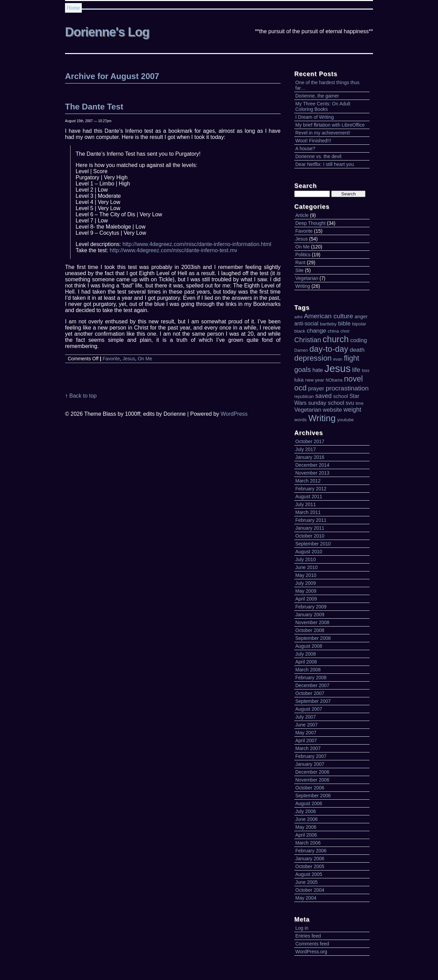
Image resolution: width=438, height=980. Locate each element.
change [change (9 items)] (316, 331)
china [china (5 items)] (333, 331)
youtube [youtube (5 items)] (345, 420)
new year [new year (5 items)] (315, 380)
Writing (303, 286)
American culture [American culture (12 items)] (328, 316)
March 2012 (308, 481)
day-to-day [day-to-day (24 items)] (329, 349)
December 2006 (312, 772)
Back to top (83, 396)
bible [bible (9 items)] (344, 323)
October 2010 (310, 536)
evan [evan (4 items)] (338, 359)
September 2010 (313, 544)
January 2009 (310, 615)
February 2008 (311, 678)
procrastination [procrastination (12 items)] (347, 388)
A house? (305, 149)
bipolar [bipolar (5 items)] (359, 324)
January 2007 (310, 764)
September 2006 (313, 796)
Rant (300, 262)
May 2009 (306, 591)
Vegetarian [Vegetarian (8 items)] (308, 410)
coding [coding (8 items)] (359, 340)
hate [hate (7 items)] (318, 370)
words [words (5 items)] (300, 420)
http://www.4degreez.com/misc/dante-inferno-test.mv (174, 250)
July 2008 (306, 654)
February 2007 (311, 756)
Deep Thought (310, 223)
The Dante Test (94, 107)
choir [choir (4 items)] (345, 331)
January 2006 (310, 859)
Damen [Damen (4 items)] (301, 350)
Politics (303, 255)
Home (73, 8)
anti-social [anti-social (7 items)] (306, 324)
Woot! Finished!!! (313, 141)
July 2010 (306, 559)
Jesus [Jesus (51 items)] (338, 368)
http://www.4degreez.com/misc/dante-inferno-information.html (197, 244)
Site (299, 270)
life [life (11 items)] (356, 370)
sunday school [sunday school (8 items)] (326, 403)
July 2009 (306, 583)
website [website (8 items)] (332, 410)
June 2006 (306, 819)
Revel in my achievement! (323, 133)
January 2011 (310, 528)
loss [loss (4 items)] (365, 371)
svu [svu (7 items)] (350, 403)
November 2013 (312, 473)
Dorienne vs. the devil (318, 156)
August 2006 (309, 803)
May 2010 (306, 575)
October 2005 (310, 866)
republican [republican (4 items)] (304, 397)
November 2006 (312, 780)
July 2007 (306, 717)
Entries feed (308, 936)
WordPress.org (311, 952)
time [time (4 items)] (359, 403)
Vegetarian (307, 278)
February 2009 (311, 607)
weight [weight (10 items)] (352, 410)
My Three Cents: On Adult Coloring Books (323, 106)
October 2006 (310, 788)
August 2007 (309, 709)
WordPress (234, 414)
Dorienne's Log (107, 32)
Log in (302, 928)
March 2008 (308, 670)
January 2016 (310, 457)
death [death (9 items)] (357, 350)
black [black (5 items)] (300, 331)
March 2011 (308, 512)
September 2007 (313, 701)
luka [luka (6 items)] (299, 380)
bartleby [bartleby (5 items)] (328, 324)
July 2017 (306, 449)
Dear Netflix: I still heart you (325, 164)
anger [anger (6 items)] (361, 317)
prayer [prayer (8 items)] (316, 388)
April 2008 (306, 662)
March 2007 (308, 748)
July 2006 (306, 811)
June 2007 (306, 725)
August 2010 (309, 552)
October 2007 (310, 693)
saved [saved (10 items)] (323, 396)
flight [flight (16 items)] (352, 358)
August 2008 (309, 646)
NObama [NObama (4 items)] (334, 380)
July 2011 (306, 504)
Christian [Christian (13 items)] (308, 340)
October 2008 (310, 630)
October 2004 (310, 890)
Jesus (302, 239)
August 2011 (309, 497)
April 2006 (306, 835)
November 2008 (312, 622)
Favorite (304, 231)
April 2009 (306, 599)
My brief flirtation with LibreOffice (330, 125)
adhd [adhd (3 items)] (298, 317)
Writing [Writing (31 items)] (322, 418)
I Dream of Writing (315, 117)
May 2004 (306, 898)
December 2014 (312, 465)
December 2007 (312, 685)
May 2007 (306, 733)
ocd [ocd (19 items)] (300, 388)
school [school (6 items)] (341, 396)
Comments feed (312, 944)
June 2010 (306, 567)
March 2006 (308, 843)
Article (302, 215)
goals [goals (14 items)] (303, 370)
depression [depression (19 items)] (313, 358)
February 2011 (311, 520)
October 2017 (310, 441)
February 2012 (311, 489)
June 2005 (306, 882)
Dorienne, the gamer (317, 96)
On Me (302, 247)
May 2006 (306, 827)
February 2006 (311, 851)
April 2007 (306, 740)
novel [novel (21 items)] (353, 379)
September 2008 (313, 638)
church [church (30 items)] (336, 339)
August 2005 (309, 874)
